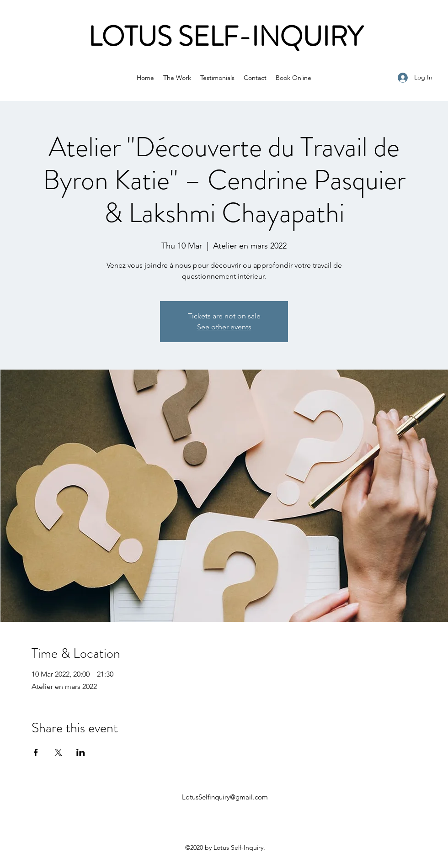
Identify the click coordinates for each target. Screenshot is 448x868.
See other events (224, 327)
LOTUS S (141, 37)
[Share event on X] (58, 752)
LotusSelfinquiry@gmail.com (225, 797)
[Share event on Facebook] (36, 752)
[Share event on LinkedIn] (81, 752)
